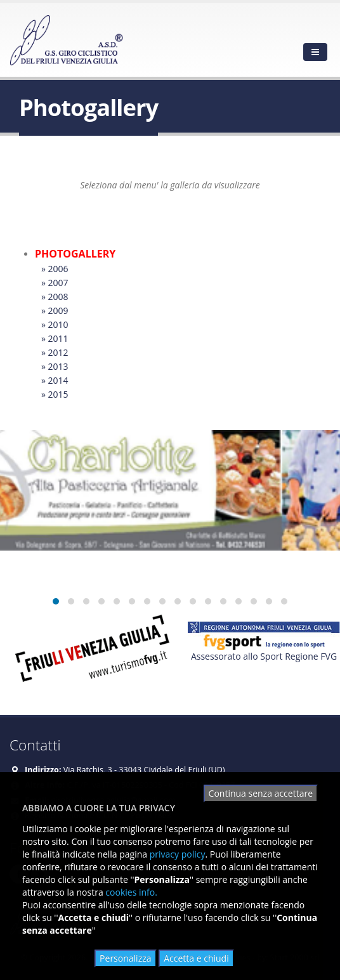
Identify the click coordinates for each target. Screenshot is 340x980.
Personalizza (125, 958)
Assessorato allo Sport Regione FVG (264, 656)
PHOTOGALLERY (75, 254)
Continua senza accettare (261, 793)
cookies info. (131, 892)
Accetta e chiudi (196, 958)
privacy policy (178, 854)
